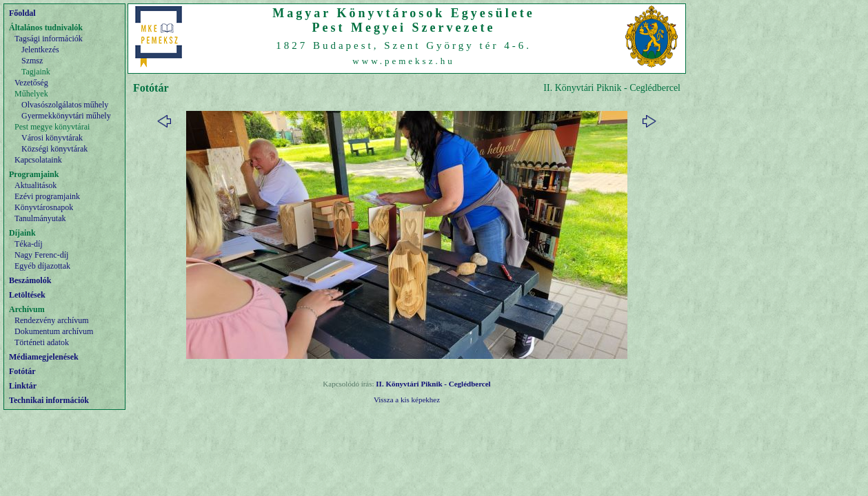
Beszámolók (30, 280)
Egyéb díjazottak (42, 266)
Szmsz (32, 61)
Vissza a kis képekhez (407, 400)
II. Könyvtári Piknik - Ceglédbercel (433, 384)
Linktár (23, 386)
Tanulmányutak (40, 218)
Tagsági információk (49, 39)
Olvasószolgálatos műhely (65, 105)
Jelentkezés (40, 50)
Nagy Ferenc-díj (41, 255)
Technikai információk (49, 400)
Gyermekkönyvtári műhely (66, 116)
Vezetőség (31, 83)
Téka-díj (29, 244)
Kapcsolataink (38, 160)
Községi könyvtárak (54, 149)
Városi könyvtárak (52, 138)
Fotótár (22, 371)
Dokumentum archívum (54, 331)
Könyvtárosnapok (44, 207)
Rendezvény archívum (52, 320)
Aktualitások (36, 185)
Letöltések (27, 295)
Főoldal (22, 13)
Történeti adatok (42, 342)
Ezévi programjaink (47, 196)
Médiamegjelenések (44, 357)
